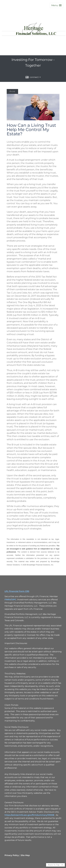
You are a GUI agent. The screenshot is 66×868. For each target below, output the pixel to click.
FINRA (8, 600)
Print (12, 91)
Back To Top (55, 865)
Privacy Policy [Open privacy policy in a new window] (12, 855)
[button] (56, 5)
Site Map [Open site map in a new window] (25, 855)
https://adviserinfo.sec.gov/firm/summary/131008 (29, 815)
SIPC (14, 600)
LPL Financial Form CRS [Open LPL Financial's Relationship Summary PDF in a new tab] (17, 591)
